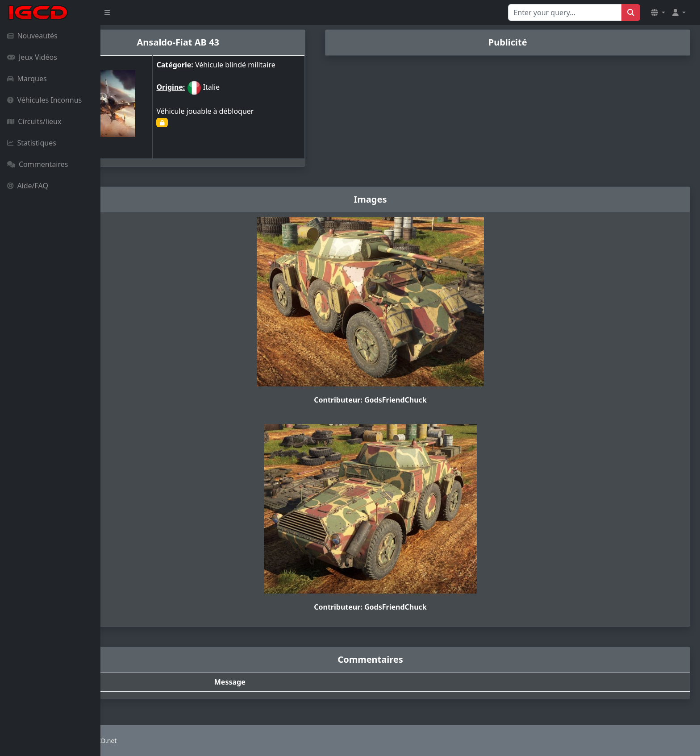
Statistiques (32, 143)
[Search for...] (565, 12)
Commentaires (37, 164)
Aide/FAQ (28, 186)
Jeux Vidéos (32, 57)
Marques (27, 79)
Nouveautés (32, 36)
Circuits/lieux (34, 121)
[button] (658, 12)
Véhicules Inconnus (44, 100)
